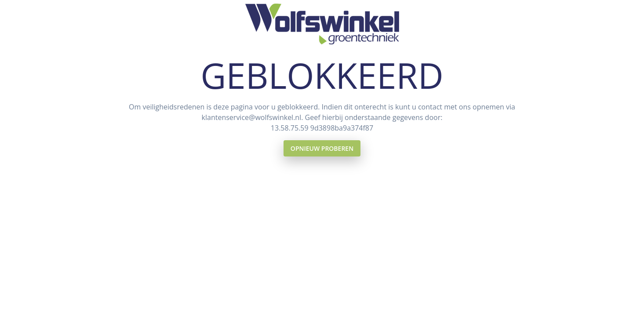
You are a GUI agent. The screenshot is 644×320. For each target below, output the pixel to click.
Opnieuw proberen (322, 148)
